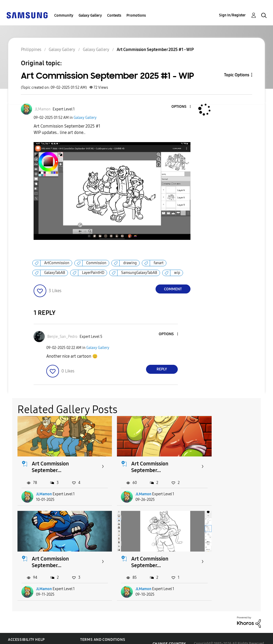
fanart (159, 263)
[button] (181, 107)
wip (177, 273)
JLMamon (44, 489)
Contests (114, 15)
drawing (130, 263)
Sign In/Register (232, 15)
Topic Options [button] (237, 75)
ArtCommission (57, 263)
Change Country (169, 633)
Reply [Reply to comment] (162, 369)
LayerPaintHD (93, 273)
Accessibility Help (26, 629)
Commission (96, 263)
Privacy (16, 638)
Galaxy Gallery (90, 15)
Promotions (136, 15)
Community (64, 15)
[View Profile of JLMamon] (43, 109)
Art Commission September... (51, 462)
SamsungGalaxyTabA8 (139, 273)
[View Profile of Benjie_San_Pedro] (62, 337)
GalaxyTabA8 (55, 273)
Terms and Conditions (103, 629)
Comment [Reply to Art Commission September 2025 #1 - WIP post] (173, 289)
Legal (86, 638)
